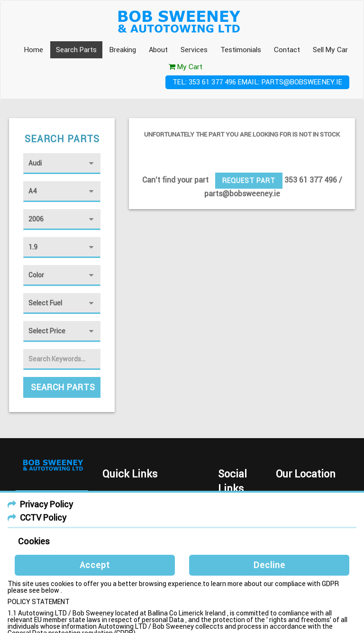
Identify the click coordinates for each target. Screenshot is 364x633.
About (158, 50)
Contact (287, 50)
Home (33, 50)
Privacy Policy (46, 504)
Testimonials (241, 50)
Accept (95, 565)
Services (194, 50)
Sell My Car (330, 50)
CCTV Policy (43, 518)
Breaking (123, 50)
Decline (269, 565)
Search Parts (76, 50)
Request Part (249, 181)
